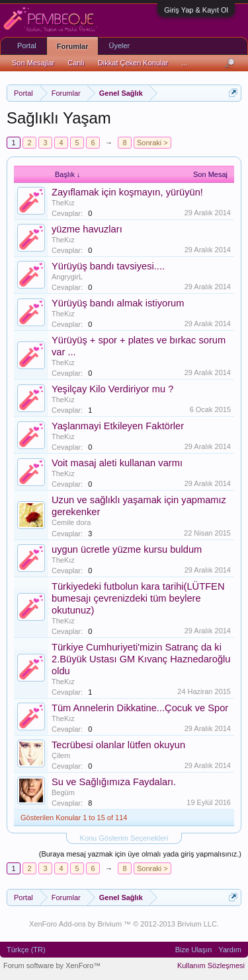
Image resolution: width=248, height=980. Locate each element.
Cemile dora (71, 522)
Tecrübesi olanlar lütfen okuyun (118, 745)
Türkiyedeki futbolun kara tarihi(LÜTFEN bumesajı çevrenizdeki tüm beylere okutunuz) (138, 598)
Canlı (76, 63)
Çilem (61, 755)
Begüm (63, 792)
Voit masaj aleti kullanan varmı (117, 463)
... (184, 63)
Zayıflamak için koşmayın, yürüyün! (127, 192)
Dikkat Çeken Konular (133, 63)
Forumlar (73, 46)
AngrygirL (67, 277)
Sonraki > (152, 143)
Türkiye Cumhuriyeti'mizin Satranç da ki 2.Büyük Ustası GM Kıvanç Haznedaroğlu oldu (141, 659)
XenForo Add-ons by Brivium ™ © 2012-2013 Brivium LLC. (124, 924)
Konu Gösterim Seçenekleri (124, 838)
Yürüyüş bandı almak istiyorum (118, 303)
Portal (27, 46)
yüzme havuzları (87, 229)
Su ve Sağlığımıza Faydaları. (114, 782)
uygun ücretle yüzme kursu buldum (127, 549)
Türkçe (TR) (26, 950)
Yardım (230, 950)
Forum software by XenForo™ (52, 965)
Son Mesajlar (33, 63)
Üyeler (119, 46)
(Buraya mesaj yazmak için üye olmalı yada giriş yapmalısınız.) (140, 854)
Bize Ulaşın (194, 950)
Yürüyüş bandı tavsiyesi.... (108, 266)
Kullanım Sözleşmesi (211, 965)
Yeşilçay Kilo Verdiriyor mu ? (112, 389)
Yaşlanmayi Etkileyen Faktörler (118, 426)
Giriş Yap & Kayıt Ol (196, 10)
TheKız (63, 203)
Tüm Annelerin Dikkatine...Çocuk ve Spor (140, 708)
